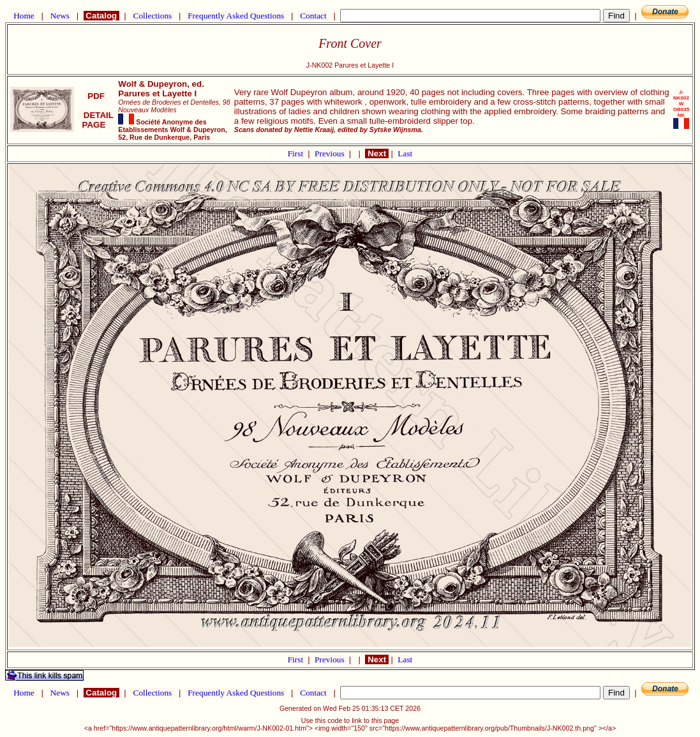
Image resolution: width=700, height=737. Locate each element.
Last (405, 153)
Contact (313, 16)
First (297, 153)
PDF (96, 96)
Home (24, 16)
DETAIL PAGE (96, 120)
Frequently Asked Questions (236, 16)
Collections (152, 16)
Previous (331, 153)
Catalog (101, 16)
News (60, 16)
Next (376, 153)
